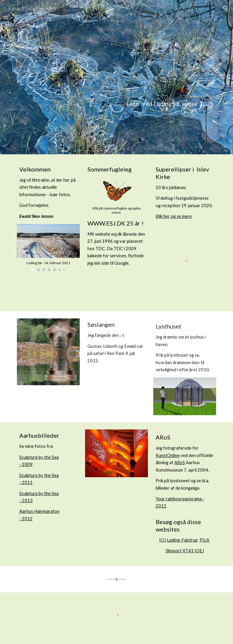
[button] (226, 8)
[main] (117, 77)
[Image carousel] (48, 248)
